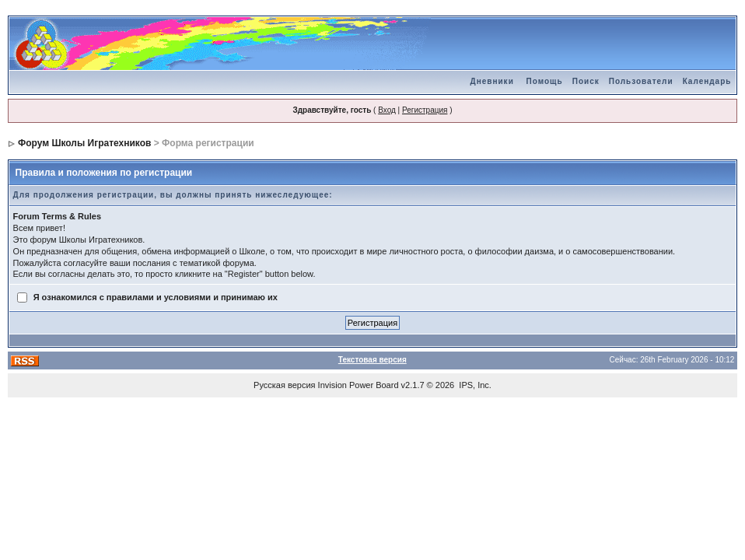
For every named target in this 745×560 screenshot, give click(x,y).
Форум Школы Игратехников (85, 143)
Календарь (707, 81)
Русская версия (284, 385)
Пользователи (641, 81)
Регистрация (425, 110)
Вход (387, 110)
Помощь (545, 81)
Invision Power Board (359, 385)
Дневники (492, 81)
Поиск (586, 81)
